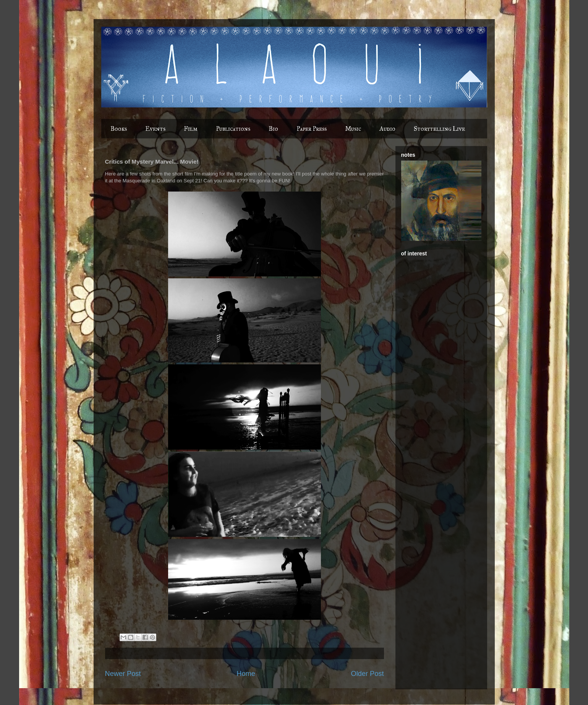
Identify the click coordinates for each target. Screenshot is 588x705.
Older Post (368, 674)
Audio (387, 129)
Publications (233, 129)
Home (246, 674)
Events (155, 129)
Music (353, 129)
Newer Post (123, 674)
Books (119, 129)
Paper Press (312, 129)
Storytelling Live (439, 129)
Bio (273, 129)
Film (191, 129)
